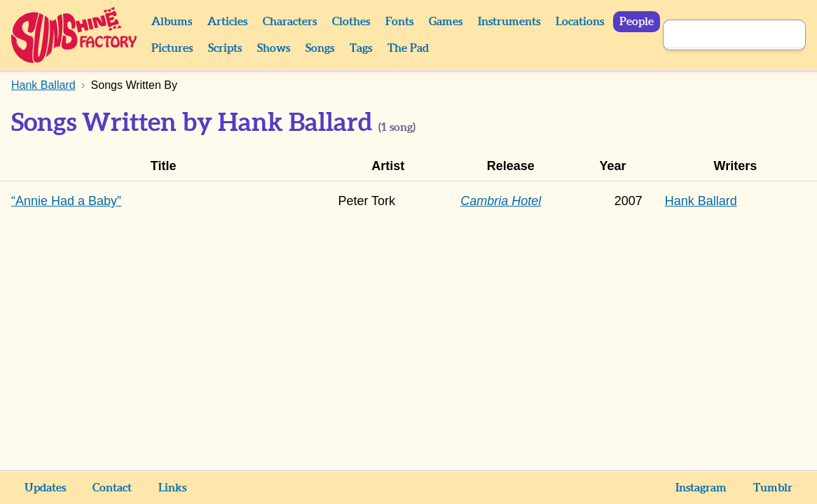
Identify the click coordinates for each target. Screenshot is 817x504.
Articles (227, 22)
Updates (45, 488)
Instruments (509, 22)
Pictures (172, 48)
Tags (361, 48)
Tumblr (773, 488)
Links (172, 488)
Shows (274, 48)
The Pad (408, 48)
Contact (112, 488)
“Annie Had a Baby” (66, 201)
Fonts (399, 22)
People (637, 22)
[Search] (719, 35)
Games (446, 22)
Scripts (225, 48)
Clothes (351, 22)
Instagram (701, 488)
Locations (580, 22)
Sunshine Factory (75, 35)
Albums (172, 22)
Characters (290, 22)
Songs (320, 48)
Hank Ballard (701, 201)
